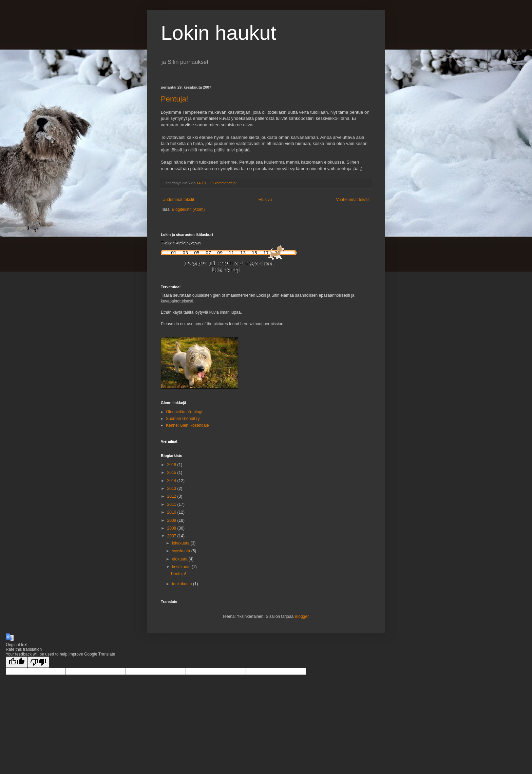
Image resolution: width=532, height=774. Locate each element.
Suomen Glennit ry (183, 419)
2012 (172, 496)
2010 (172, 512)
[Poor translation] (38, 662)
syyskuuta (182, 551)
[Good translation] (17, 662)
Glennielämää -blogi (184, 412)
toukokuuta (183, 584)
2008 (172, 528)
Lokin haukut (218, 33)
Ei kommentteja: (224, 183)
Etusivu (265, 200)
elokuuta (180, 559)
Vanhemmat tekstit (353, 200)
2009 (172, 520)
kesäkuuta (182, 567)
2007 (172, 536)
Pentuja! (175, 99)
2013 (172, 489)
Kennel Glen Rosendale (187, 425)
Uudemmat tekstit (178, 200)
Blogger (302, 616)
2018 (172, 465)
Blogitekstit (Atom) (188, 209)
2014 (172, 481)
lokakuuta (181, 543)
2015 (172, 473)
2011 (172, 504)
